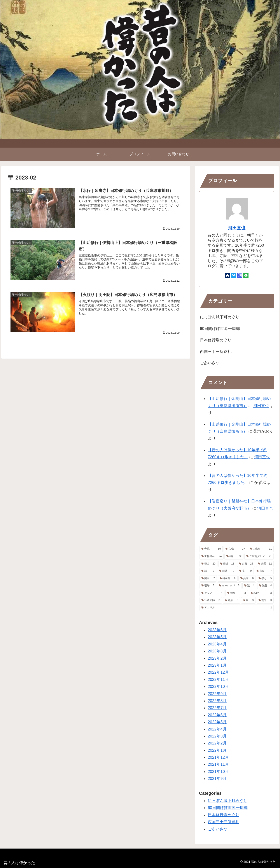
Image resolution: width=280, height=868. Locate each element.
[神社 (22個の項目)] (234, 556)
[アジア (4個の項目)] (212, 593)
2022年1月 (217, 750)
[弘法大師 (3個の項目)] (211, 600)
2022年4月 (217, 729)
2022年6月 (217, 715)
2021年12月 (218, 757)
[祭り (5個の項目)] (265, 579)
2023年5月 (217, 637)
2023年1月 (217, 665)
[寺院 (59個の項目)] (211, 549)
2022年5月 (217, 722)
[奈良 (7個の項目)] (264, 571)
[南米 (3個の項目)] (265, 600)
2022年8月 (217, 701)
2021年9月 (217, 779)
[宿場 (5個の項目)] (208, 586)
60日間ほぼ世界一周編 (220, 329)
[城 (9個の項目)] (208, 571)
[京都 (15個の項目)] (246, 564)
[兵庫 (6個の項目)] (247, 579)
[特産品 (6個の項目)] (228, 579)
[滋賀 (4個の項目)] (266, 586)
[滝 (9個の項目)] (245, 571)
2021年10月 (218, 772)
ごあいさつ (210, 363)
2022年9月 (217, 694)
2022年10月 (218, 687)
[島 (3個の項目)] (248, 600)
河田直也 (237, 228)
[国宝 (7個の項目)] (208, 579)
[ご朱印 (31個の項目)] (261, 549)
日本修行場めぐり (216, 340)
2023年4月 (217, 644)
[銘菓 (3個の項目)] (232, 600)
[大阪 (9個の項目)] (227, 571)
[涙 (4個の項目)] (249, 586)
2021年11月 (218, 764)
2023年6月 (217, 630)
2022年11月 (218, 680)
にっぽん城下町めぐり (220, 317)
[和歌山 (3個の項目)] (261, 593)
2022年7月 (217, 708)
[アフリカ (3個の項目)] (237, 608)
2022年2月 (217, 743)
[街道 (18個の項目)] (227, 564)
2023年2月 (217, 658)
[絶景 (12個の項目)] (265, 564)
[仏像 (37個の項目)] (235, 549)
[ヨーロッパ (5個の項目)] (229, 586)
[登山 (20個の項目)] (208, 564)
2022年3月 (217, 736)
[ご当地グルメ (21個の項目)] (259, 556)
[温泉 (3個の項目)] (237, 593)
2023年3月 (217, 651)
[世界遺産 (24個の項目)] (212, 556)
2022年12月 (218, 672)
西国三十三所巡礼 (216, 352)
